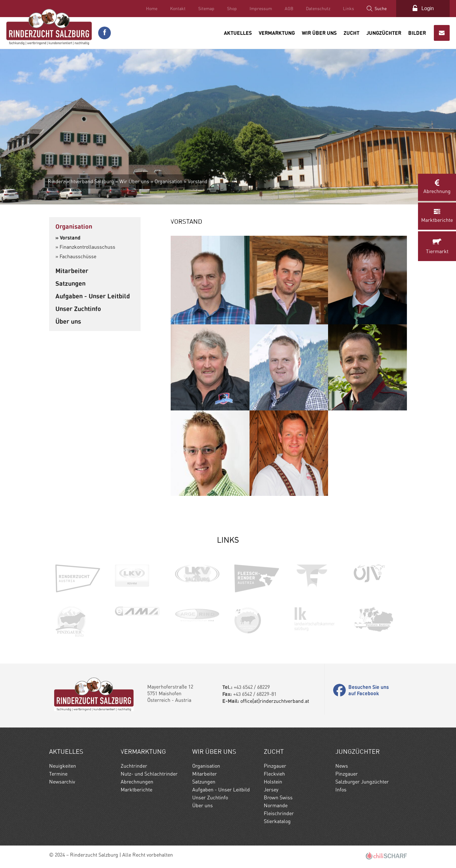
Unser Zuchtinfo (78, 309)
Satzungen (70, 283)
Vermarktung (277, 33)
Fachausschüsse (78, 256)
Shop (232, 9)
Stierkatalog (277, 821)
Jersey (271, 790)
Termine (58, 774)
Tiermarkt (437, 246)
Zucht (351, 33)
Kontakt (178, 9)
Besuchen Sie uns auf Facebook (369, 690)
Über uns (68, 321)
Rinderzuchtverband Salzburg (81, 181)
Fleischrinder (279, 813)
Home (152, 9)
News (342, 766)
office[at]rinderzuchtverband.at (275, 701)
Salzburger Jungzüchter (362, 782)
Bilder (417, 33)
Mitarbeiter (72, 271)
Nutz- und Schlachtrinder (149, 774)
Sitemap (206, 9)
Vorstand (198, 181)
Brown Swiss (278, 798)
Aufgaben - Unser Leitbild (93, 296)
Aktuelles (238, 33)
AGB (289, 9)
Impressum (261, 9)
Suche (381, 9)
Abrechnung (437, 187)
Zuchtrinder (134, 766)
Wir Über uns (319, 33)
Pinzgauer (275, 766)
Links (348, 9)
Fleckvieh (274, 774)
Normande (276, 806)
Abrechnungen (137, 782)
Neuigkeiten (63, 766)
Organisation (168, 181)
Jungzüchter (384, 33)
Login (428, 8)
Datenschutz (318, 9)
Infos (341, 790)
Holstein (273, 782)
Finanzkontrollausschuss (87, 247)
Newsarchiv (62, 782)
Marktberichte (437, 216)
